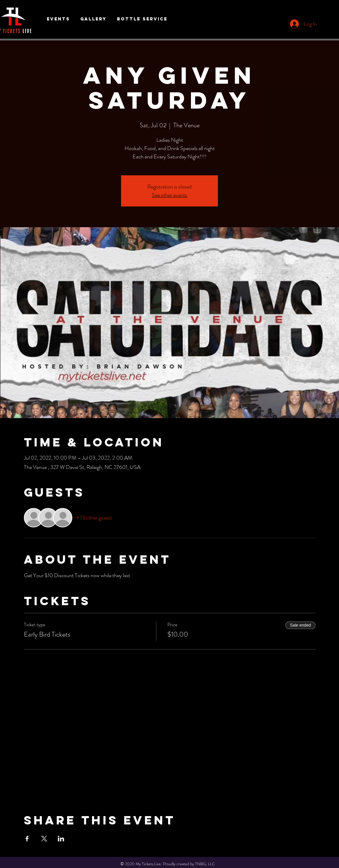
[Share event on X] (44, 839)
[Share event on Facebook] (27, 839)
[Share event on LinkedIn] (61, 839)
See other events (169, 195)
